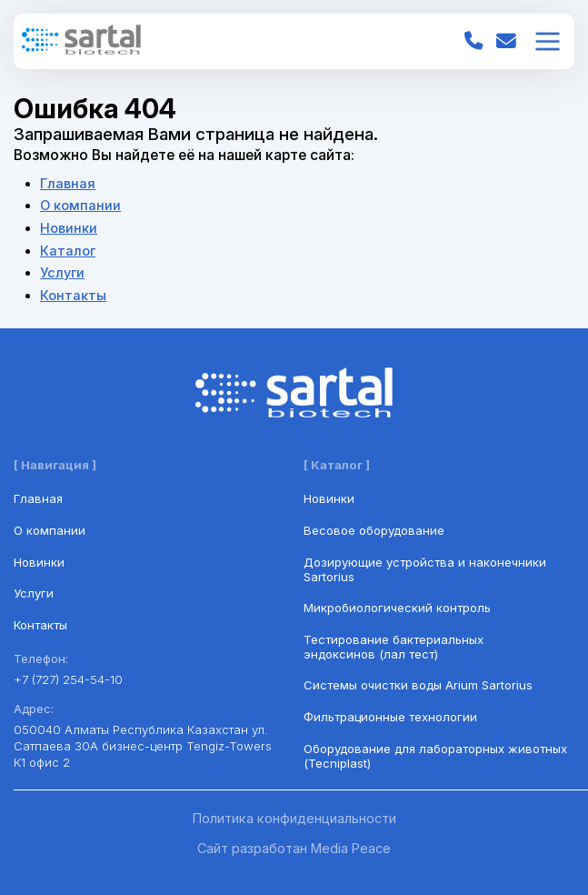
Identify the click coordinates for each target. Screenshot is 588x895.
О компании (80, 206)
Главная (68, 184)
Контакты (73, 296)
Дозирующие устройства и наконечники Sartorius (425, 569)
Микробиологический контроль (397, 608)
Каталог (68, 251)
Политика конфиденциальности (294, 819)
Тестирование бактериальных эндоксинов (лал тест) (394, 647)
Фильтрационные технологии (390, 717)
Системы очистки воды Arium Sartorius (418, 685)
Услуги (62, 273)
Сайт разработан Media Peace (294, 849)
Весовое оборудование (374, 530)
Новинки (69, 228)
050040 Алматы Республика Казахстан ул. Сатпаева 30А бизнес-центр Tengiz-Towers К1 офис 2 (143, 746)
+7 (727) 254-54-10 (68, 679)
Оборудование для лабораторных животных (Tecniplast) (435, 756)
